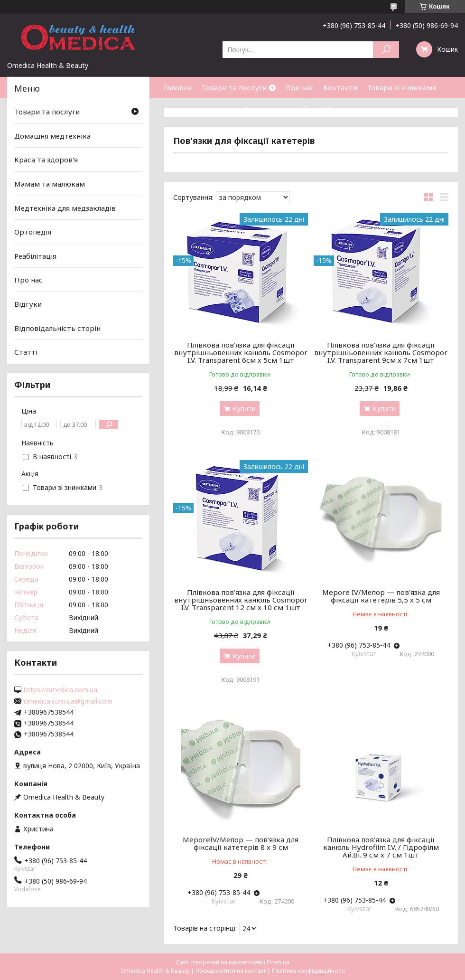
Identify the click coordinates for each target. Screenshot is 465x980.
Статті (340, 109)
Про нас (299, 87)
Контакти (340, 87)
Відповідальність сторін (57, 328)
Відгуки (28, 304)
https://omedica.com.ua (60, 690)
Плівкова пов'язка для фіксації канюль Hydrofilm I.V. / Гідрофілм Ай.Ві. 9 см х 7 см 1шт (381, 847)
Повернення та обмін (281, 109)
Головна (178, 87)
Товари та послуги (234, 87)
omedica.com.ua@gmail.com (68, 701)
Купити (244, 409)
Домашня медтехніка (52, 136)
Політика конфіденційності (308, 971)
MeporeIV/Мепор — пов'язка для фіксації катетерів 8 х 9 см (241, 843)
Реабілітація (35, 256)
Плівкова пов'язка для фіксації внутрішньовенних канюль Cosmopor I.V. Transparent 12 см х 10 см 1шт (241, 600)
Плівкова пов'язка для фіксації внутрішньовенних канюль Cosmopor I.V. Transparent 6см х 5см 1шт (241, 352)
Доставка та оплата (199, 109)
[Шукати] (386, 50)
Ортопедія (33, 232)
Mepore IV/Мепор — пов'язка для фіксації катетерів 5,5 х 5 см (381, 596)
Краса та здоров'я (46, 160)
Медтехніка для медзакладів (65, 207)
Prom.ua (278, 962)
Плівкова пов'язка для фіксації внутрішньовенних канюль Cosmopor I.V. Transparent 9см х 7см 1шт (381, 352)
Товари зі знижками (402, 87)
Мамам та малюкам (50, 184)
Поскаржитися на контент (231, 971)
